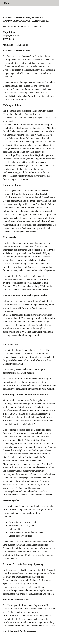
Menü (7, 3)
